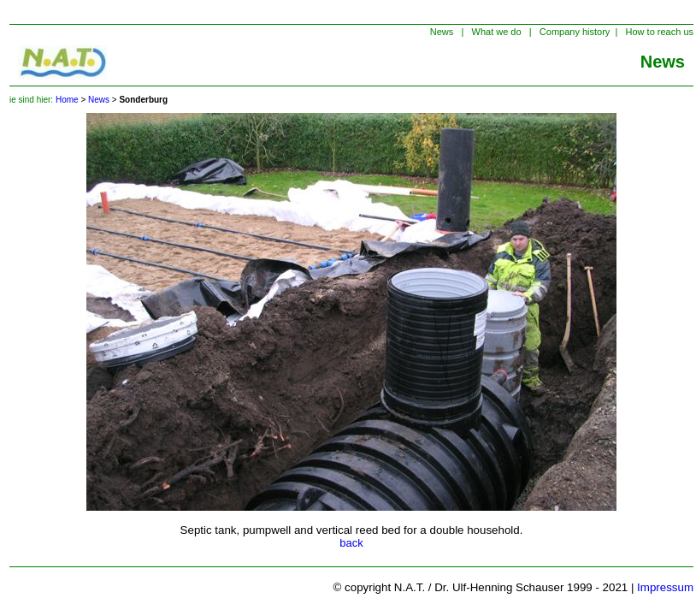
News (99, 100)
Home (67, 100)
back (351, 543)
